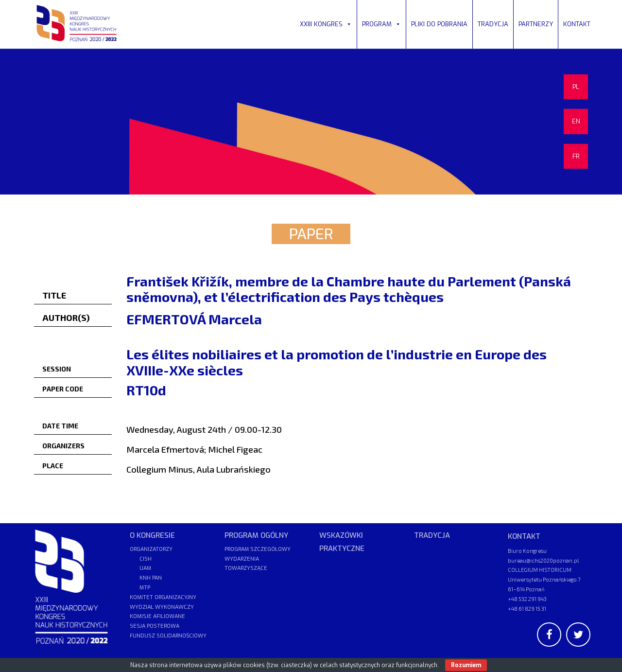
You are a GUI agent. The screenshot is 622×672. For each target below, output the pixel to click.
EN (576, 121)
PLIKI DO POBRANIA (439, 24)
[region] (311, 122)
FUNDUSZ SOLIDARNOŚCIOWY (168, 636)
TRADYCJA (493, 24)
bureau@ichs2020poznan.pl (543, 560)
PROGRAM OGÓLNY (256, 535)
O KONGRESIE (152, 535)
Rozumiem (466, 665)
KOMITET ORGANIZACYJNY (163, 597)
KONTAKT (577, 24)
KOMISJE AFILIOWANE (157, 616)
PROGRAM (381, 24)
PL (576, 87)
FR (576, 156)
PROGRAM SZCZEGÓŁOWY (258, 549)
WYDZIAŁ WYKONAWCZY (162, 607)
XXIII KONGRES (326, 24)
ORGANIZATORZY (151, 549)
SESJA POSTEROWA (155, 626)
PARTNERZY (536, 24)
